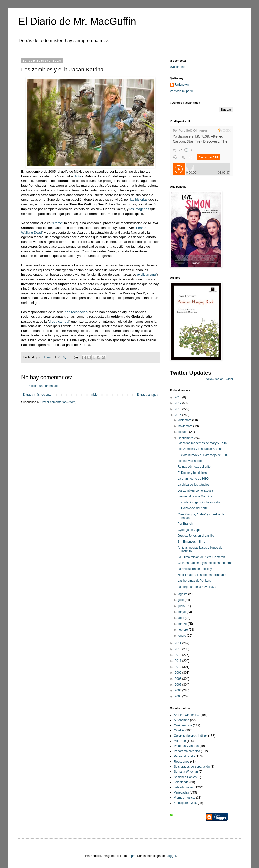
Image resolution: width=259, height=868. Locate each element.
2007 (179, 685)
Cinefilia (179, 730)
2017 (179, 403)
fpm (133, 856)
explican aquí (147, 275)
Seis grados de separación (192, 767)
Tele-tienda (181, 782)
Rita (78, 176)
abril (182, 618)
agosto (183, 594)
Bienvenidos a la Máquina (195, 496)
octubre (184, 432)
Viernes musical (184, 798)
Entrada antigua (147, 395)
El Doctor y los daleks (192, 473)
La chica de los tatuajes (193, 485)
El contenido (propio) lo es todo (199, 502)
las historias (139, 200)
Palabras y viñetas (186, 746)
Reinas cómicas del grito (194, 467)
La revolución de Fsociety (195, 569)
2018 (179, 397)
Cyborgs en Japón (190, 530)
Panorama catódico (187, 751)
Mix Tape (180, 741)
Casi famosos (183, 725)
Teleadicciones (184, 787)
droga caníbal (59, 321)
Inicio (94, 395)
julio (181, 600)
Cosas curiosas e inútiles (191, 736)
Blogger (171, 856)
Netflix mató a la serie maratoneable (202, 575)
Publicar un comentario (43, 386)
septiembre (186, 438)
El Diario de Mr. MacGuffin (77, 21)
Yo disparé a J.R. (185, 803)
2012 (179, 655)
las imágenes (139, 209)
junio (182, 606)
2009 (179, 673)
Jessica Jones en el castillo (196, 536)
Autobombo (181, 720)
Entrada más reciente (37, 395)
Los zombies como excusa (195, 490)
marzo (183, 624)
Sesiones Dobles (185, 777)
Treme (57, 223)
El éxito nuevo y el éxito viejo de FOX (203, 455)
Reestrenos (181, 762)
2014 (179, 643)
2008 (179, 679)
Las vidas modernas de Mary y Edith (202, 443)
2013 (179, 649)
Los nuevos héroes (190, 461)
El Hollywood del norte (193, 508)
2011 (179, 661)
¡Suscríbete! (178, 67)
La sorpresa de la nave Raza (197, 587)
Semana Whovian (186, 772)
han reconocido (76, 312)
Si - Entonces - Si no (191, 542)
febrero (184, 630)
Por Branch (185, 524)
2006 (179, 690)
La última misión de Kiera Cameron (201, 557)
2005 (179, 696)
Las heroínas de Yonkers (194, 581)
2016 (179, 409)
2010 (179, 667)
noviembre (186, 426)
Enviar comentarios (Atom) (58, 402)
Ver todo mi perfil (181, 91)
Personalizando (184, 756)
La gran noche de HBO (193, 479)
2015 (179, 415)
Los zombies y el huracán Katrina (200, 449)
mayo (182, 612)
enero (183, 636)
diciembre (185, 420)
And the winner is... (187, 715)
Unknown (182, 85)
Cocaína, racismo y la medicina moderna (205, 563)
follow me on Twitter (220, 379)
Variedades (181, 792)
